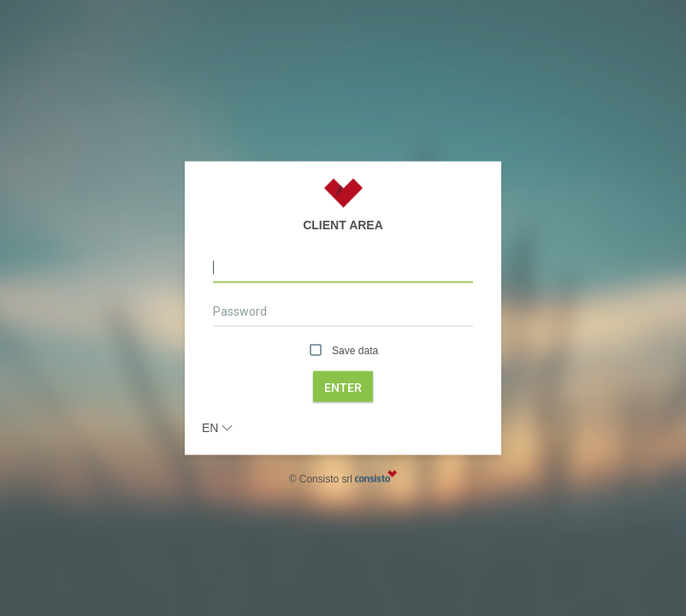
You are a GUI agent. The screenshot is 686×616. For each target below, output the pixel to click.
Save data (343, 350)
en (217, 428)
